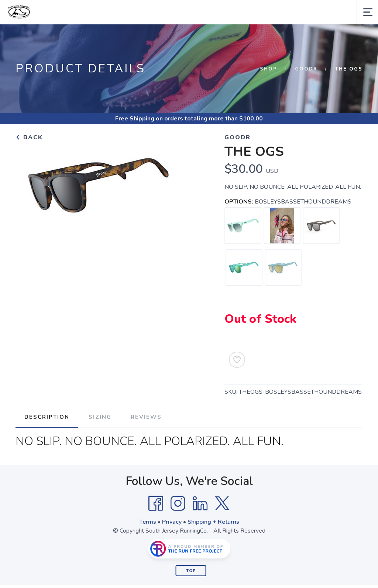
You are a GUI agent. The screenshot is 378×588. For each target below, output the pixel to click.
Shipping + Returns (213, 522)
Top (191, 571)
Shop (269, 69)
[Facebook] (156, 503)
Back (29, 137)
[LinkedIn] (200, 503)
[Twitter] (222, 503)
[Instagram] (178, 503)
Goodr (306, 69)
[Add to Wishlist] (237, 360)
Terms (148, 522)
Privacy (172, 522)
